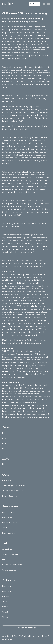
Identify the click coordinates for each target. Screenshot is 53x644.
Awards (6, 528)
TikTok (5, 602)
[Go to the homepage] (8, 4)
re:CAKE (6, 459)
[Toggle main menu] (49, 4)
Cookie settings (9, 570)
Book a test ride (9, 496)
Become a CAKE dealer (13, 565)
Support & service (10, 554)
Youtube (6, 612)
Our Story (7, 480)
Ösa (4, 443)
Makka (5, 433)
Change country (27, 628)
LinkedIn (6, 596)
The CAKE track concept (13, 491)
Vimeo (5, 617)
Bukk (4, 449)
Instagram (7, 586)
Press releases (9, 512)
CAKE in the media (10, 523)
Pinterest (6, 607)
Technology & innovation (14, 486)
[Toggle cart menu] (44, 4)
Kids (4, 464)
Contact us (35, 4)
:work (5, 454)
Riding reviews (9, 533)
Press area (7, 517)
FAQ (4, 559)
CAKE (4, 27)
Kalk (4, 438)
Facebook (7, 591)
